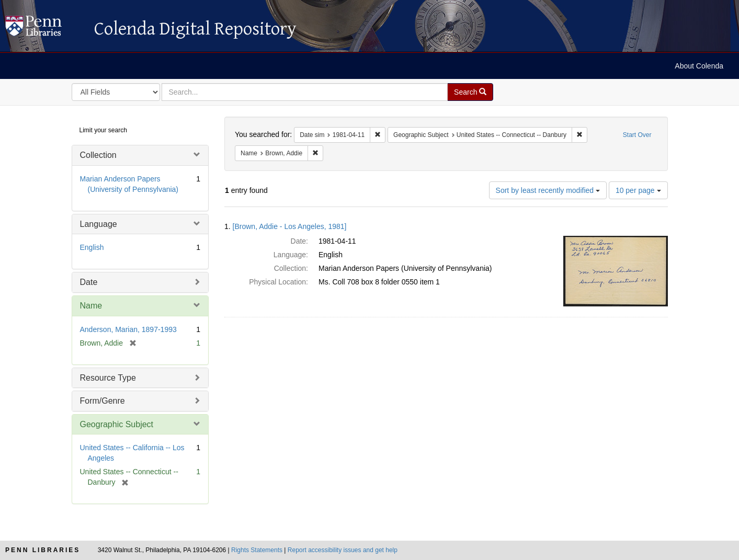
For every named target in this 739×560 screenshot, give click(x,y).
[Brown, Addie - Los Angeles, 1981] (290, 226)
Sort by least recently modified (548, 190)
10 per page (638, 190)
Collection (98, 155)
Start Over (637, 135)
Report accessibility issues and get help (343, 550)
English (92, 247)
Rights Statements (257, 550)
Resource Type (108, 378)
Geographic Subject (117, 424)
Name (91, 306)
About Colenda (699, 66)
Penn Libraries (43, 550)
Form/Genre (103, 401)
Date (89, 282)
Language (99, 224)
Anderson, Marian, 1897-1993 (128, 329)
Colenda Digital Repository (44, 29)
